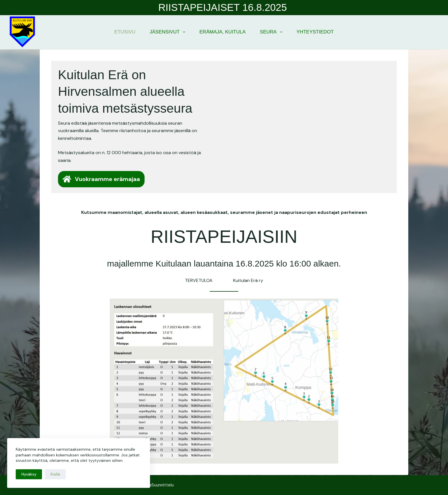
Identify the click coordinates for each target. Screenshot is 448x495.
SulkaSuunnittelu (158, 485)
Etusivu (125, 32)
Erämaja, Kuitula (223, 32)
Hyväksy (29, 474)
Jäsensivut (169, 32)
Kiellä (55, 474)
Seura (272, 32)
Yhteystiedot (315, 32)
